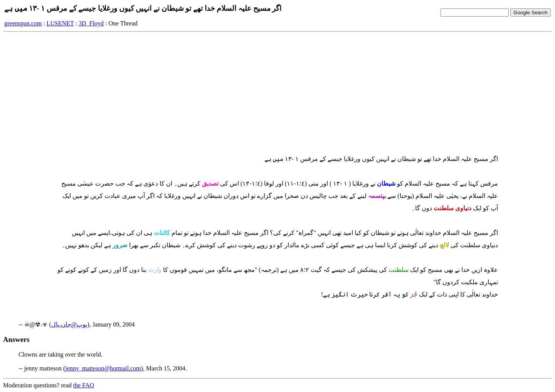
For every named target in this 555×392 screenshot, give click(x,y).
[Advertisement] (277, 92)
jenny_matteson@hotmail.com (103, 368)
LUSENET (60, 23)
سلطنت (399, 270)
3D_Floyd (91, 23)
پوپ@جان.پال (69, 324)
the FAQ (84, 385)
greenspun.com (23, 23)
